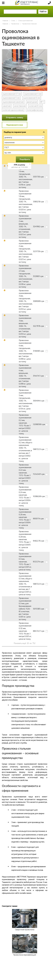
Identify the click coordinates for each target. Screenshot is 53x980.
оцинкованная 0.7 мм (12, 94)
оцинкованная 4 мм (33, 94)
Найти (43, 11)
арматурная (32, 102)
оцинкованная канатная (13, 102)
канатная (7, 106)
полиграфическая (34, 110)
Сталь (13, 21)
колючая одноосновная (13, 110)
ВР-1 (42, 102)
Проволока (15, 24)
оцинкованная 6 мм (32, 98)
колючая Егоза (35, 106)
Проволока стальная (29, 24)
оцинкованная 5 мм (11, 98)
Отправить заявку (15, 117)
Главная (5, 21)
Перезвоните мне (15, 125)
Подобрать (25, 159)
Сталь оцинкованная (25, 21)
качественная (20, 106)
